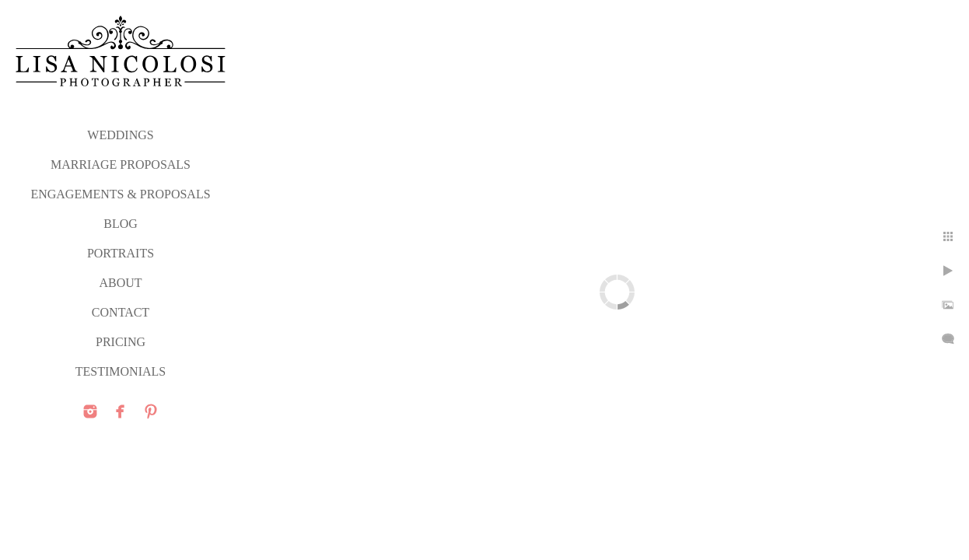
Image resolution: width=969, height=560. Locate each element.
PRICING (121, 342)
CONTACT (121, 312)
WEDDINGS (120, 135)
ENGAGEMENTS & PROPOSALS (120, 194)
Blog (121, 224)
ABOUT (120, 283)
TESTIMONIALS (121, 371)
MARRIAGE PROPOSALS (121, 164)
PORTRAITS (121, 253)
